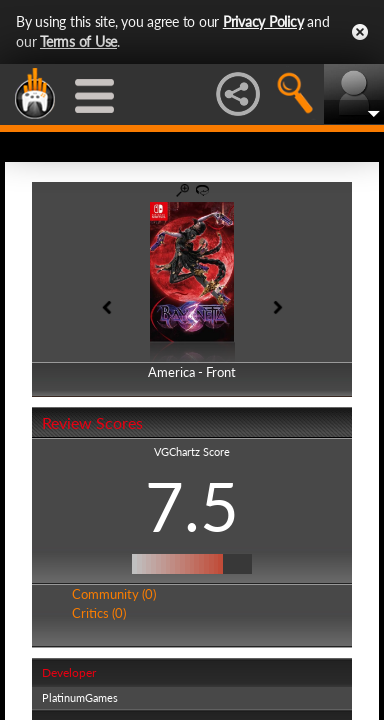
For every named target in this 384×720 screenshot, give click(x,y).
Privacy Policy (263, 21)
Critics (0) (99, 613)
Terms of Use (78, 41)
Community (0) (114, 594)
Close (360, 32)
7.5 (192, 506)
